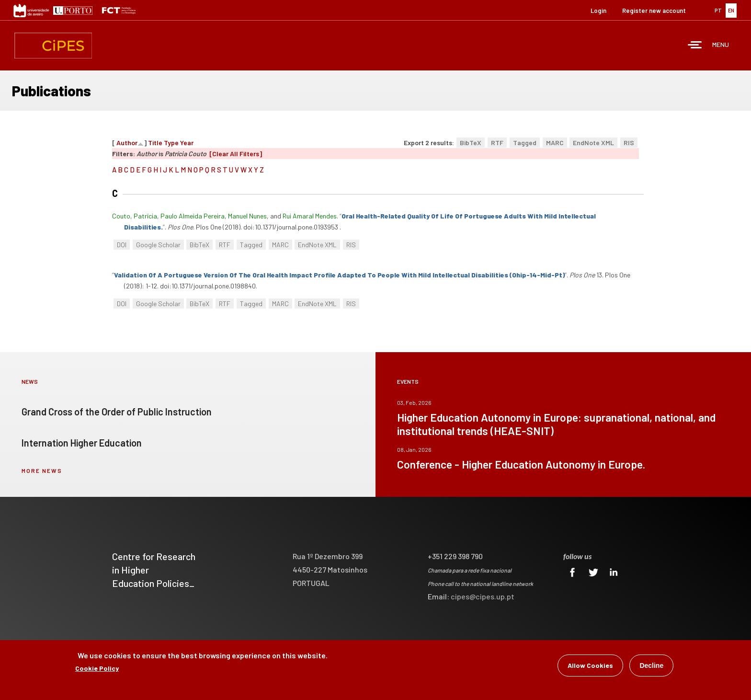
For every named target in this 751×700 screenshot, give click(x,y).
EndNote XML (593, 143)
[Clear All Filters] (236, 154)
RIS (629, 143)
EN (731, 10)
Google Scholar (158, 245)
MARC (555, 143)
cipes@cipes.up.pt (483, 596)
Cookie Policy (97, 669)
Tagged (525, 143)
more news (42, 470)
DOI (122, 245)
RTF (497, 143)
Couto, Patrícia (135, 216)
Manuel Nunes (247, 216)
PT (718, 10)
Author (127, 143)
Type (171, 143)
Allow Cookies (590, 666)
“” (339, 275)
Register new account (654, 11)
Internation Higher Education (82, 443)
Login (598, 11)
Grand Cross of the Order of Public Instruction (117, 412)
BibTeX (471, 143)
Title (155, 143)
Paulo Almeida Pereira (193, 216)
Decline (651, 666)
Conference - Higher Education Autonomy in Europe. (521, 464)
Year (187, 143)
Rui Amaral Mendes (310, 216)
